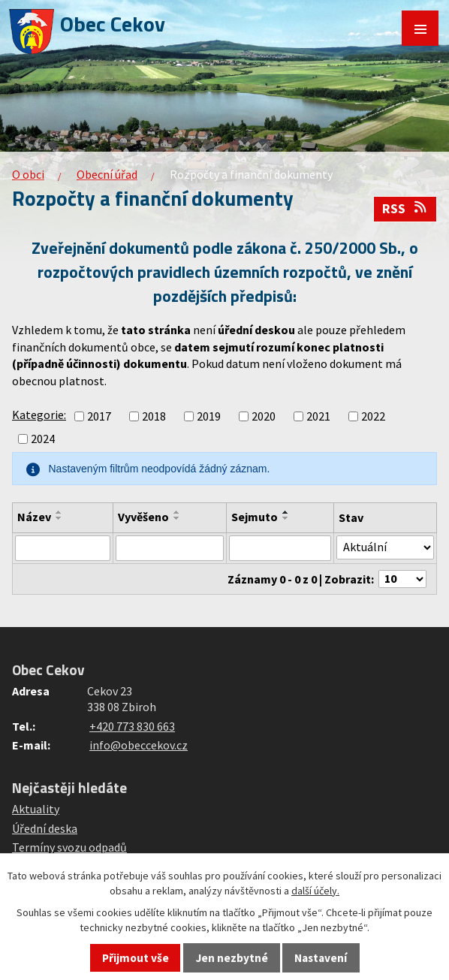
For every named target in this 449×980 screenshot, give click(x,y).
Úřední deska (45, 828)
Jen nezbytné (232, 958)
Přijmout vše (136, 958)
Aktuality (36, 809)
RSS (405, 209)
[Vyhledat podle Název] (63, 548)
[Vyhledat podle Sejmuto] (280, 548)
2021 (318, 416)
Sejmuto (255, 517)
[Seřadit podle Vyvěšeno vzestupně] (177, 512)
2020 (264, 416)
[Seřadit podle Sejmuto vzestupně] (286, 512)
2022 (373, 416)
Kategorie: (39, 415)
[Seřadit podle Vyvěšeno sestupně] (177, 518)
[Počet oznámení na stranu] (402, 579)
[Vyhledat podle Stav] (385, 547)
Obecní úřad (107, 174)
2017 (99, 416)
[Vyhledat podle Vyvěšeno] (170, 548)
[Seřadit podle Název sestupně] (59, 518)
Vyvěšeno (143, 517)
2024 (43, 439)
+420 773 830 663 (132, 726)
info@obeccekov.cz (139, 745)
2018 (154, 416)
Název (34, 517)
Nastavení (321, 958)
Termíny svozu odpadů (69, 847)
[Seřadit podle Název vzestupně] (59, 512)
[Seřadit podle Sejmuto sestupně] (286, 518)
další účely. (315, 891)
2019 (209, 416)
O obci (28, 174)
